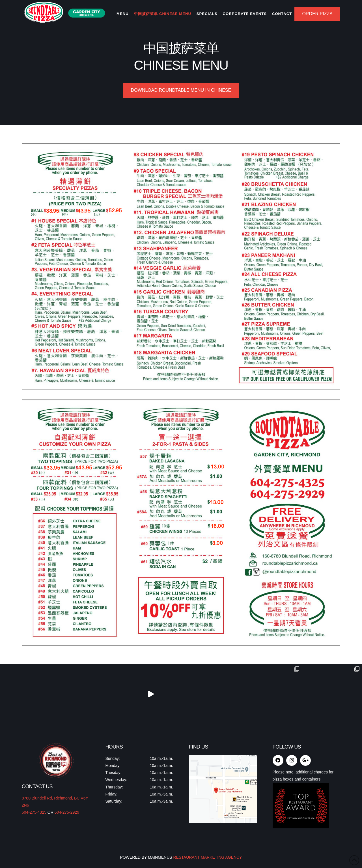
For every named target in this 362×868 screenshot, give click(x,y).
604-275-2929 (67, 812)
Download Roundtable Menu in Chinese (181, 90)
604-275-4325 (34, 812)
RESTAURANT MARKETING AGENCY (207, 857)
